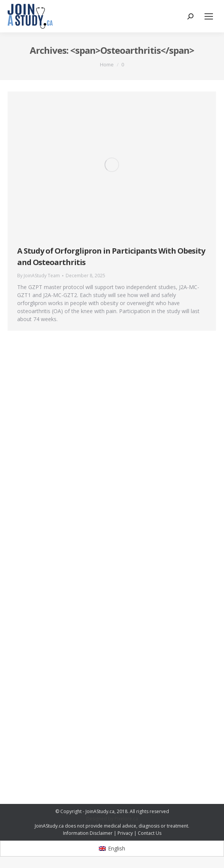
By (39, 276)
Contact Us (150, 833)
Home (107, 64)
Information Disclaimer (88, 833)
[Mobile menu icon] (209, 16)
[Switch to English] (112, 849)
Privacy (125, 833)
